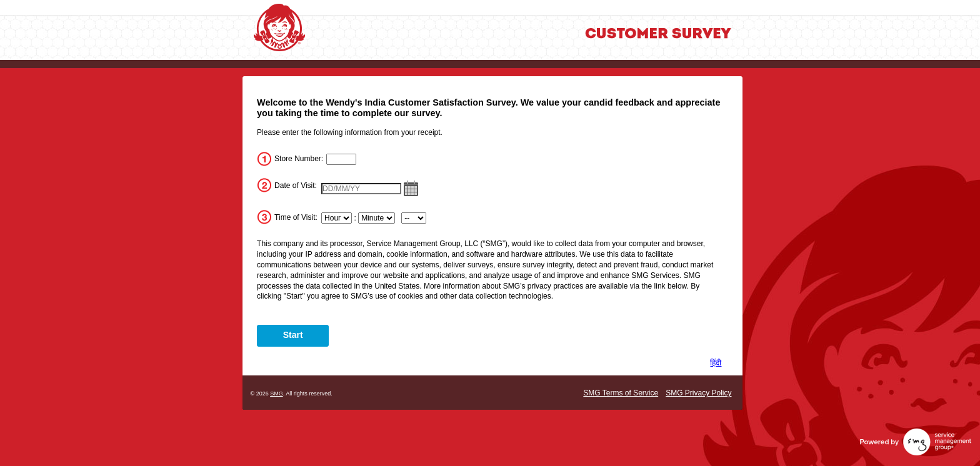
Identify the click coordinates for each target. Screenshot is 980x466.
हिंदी (716, 363)
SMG (277, 394)
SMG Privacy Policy (698, 393)
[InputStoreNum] (341, 159)
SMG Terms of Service (621, 393)
